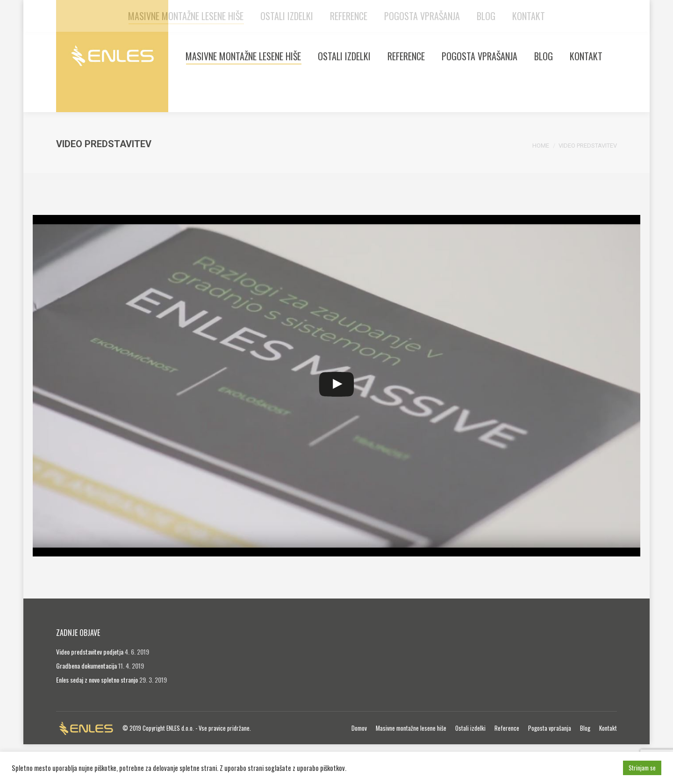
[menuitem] (243, 96)
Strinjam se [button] (642, 768)
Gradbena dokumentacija (86, 705)
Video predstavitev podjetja (90, 691)
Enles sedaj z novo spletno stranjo (97, 719)
